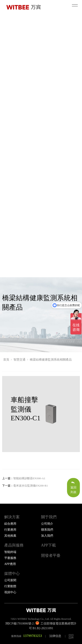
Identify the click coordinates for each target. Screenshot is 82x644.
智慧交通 (19, 360)
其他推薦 (10, 536)
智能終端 (10, 552)
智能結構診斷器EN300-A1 (29, 478)
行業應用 (10, 530)
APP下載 (48, 545)
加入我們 (47, 536)
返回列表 (73, 487)
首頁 (6, 360)
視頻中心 (10, 592)
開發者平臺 (51, 556)
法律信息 (55, 636)
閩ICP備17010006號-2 (20, 624)
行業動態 (10, 586)
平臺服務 (10, 558)
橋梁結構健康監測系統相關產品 (51, 360)
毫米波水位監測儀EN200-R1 (31, 486)
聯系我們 (47, 530)
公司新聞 (10, 580)
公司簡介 (47, 524)
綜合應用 (10, 524)
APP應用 (10, 564)
